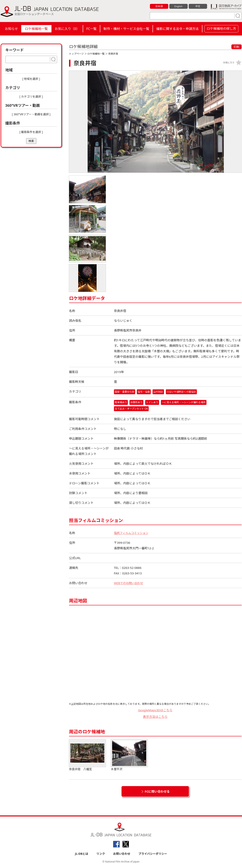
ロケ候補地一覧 (36, 29)
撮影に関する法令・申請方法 (177, 29)
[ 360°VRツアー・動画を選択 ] (31, 114)
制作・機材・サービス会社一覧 (126, 29)
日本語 (159, 6)
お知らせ (11, 29)
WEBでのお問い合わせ (129, 583)
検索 (31, 141)
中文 (198, 6)
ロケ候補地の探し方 (221, 29)
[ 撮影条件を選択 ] (31, 132)
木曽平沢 (129, 755)
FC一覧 (91, 29)
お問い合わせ (122, 854)
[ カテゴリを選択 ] (31, 96)
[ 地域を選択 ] (31, 79)
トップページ (76, 54)
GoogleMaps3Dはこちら (155, 710)
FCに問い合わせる (157, 792)
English (178, 6)
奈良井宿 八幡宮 (87, 755)
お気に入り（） (67, 29)
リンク (101, 854)
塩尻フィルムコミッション (132, 533)
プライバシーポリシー (153, 854)
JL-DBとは (82, 854)
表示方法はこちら (155, 717)
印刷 (236, 47)
